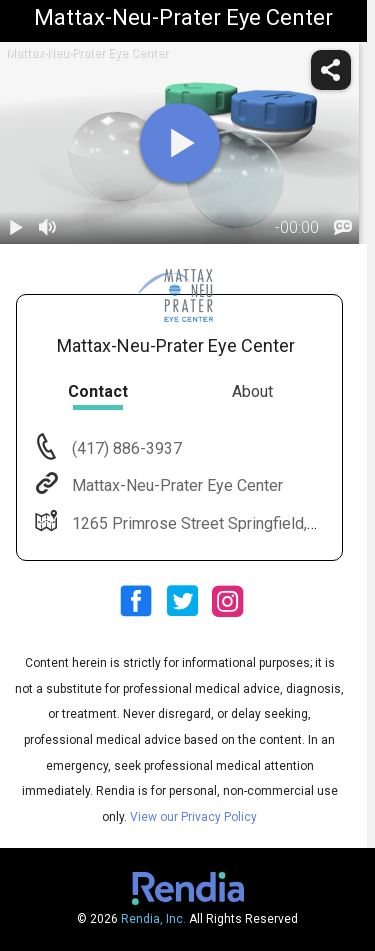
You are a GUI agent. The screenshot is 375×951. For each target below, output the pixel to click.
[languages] (343, 228)
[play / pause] (16, 228)
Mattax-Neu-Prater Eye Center (175, 485)
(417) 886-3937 (125, 448)
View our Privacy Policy (193, 817)
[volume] (48, 228)
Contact (98, 391)
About (252, 391)
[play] (180, 143)
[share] (331, 70)
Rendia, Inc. (153, 919)
